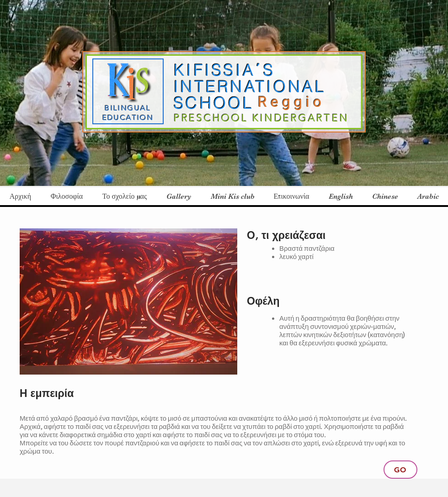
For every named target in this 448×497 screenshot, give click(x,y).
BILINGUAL (128, 108)
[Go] (400, 470)
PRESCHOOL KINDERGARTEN (261, 118)
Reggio (295, 102)
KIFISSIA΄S (224, 70)
